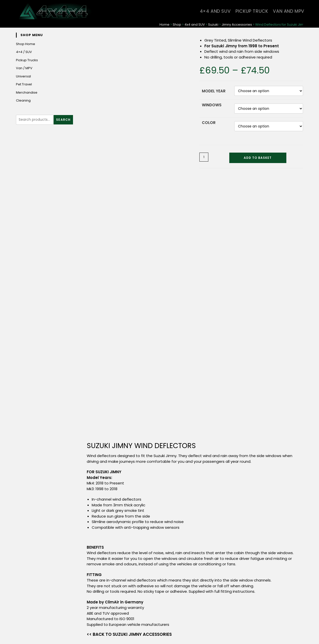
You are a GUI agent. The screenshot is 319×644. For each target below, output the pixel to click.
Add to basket (258, 158)
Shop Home (26, 44)
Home (164, 25)
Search (63, 120)
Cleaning (23, 100)
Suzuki (213, 25)
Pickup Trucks (27, 60)
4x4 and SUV (195, 25)
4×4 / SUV (24, 52)
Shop (177, 25)
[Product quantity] (204, 157)
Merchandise (27, 92)
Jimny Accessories (237, 25)
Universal (23, 76)
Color (209, 123)
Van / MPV (24, 68)
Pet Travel (24, 84)
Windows (212, 105)
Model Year (214, 91)
